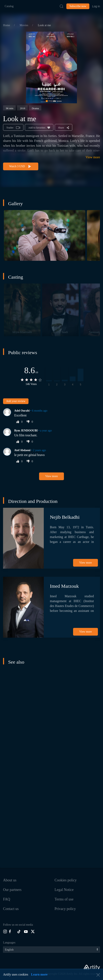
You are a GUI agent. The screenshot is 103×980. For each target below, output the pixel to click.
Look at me (44, 25)
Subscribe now (78, 6)
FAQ (7, 899)
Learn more (39, 974)
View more (93, 157)
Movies (24, 25)
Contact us (11, 909)
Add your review (16, 401)
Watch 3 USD (21, 167)
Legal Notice (64, 890)
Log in (96, 6)
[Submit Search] (61, 6)
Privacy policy (65, 909)
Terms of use (64, 899)
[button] (45, 235)
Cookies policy (66, 880)
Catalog (9, 6)
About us (10, 880)
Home (7, 25)
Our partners (12, 890)
